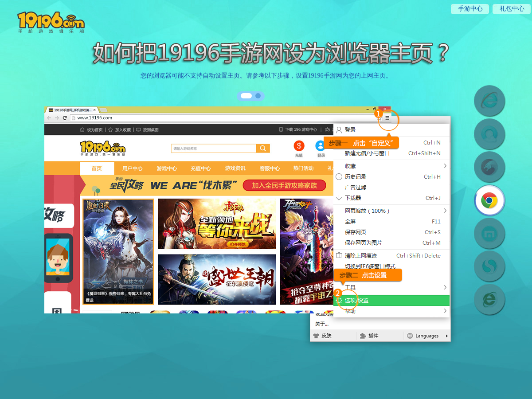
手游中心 (470, 9)
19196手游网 (44, 21)
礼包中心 (512, 9)
